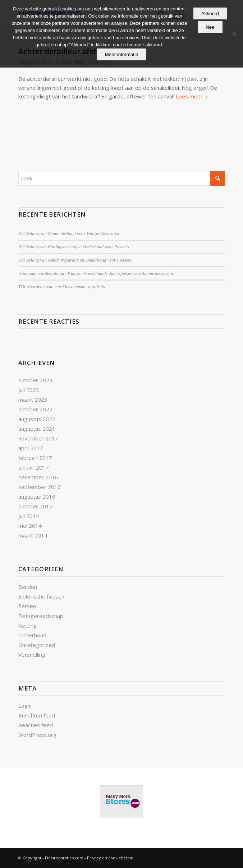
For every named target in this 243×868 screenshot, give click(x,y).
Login (25, 706)
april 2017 (31, 448)
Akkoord (210, 13)
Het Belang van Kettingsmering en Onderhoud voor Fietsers (74, 247)
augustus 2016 (37, 497)
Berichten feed (37, 715)
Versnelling (32, 655)
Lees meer (193, 96)
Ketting (27, 625)
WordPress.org (37, 735)
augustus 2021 (37, 429)
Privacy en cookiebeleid (110, 858)
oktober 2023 (35, 380)
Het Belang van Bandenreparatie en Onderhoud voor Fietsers (75, 260)
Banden (28, 587)
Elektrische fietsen (41, 596)
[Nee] (234, 34)
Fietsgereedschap (41, 616)
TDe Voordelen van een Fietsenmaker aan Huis (62, 287)
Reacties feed (36, 725)
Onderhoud (32, 635)
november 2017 (38, 438)
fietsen (27, 606)
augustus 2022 (37, 419)
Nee (210, 27)
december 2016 (38, 477)
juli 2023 (29, 390)
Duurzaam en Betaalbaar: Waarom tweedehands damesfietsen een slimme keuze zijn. (96, 273)
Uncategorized (37, 645)
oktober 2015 (35, 506)
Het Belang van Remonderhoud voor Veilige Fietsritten (69, 234)
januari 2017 (34, 467)
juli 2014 (29, 516)
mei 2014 (30, 526)
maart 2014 (33, 535)
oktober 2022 (35, 409)
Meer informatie (122, 54)
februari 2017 (35, 458)
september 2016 (40, 487)
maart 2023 (33, 400)
